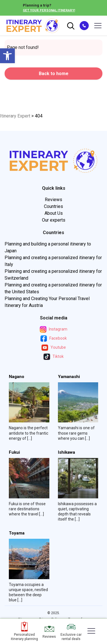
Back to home (54, 74)
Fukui (14, 452)
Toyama (17, 533)
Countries (53, 206)
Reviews (53, 200)
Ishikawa (66, 452)
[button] (7, 56)
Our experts (54, 220)
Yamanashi (69, 377)
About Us (54, 213)
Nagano (17, 377)
